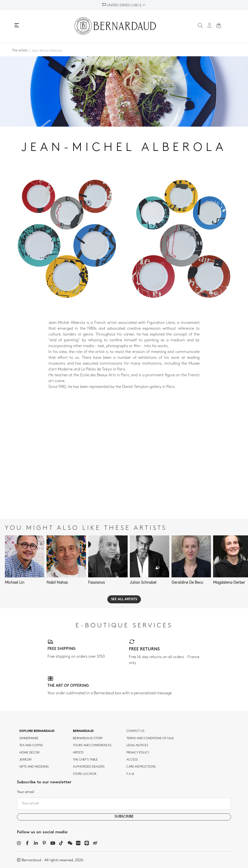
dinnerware (29, 738)
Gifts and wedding (34, 767)
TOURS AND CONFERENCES (92, 745)
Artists (78, 753)
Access (132, 760)
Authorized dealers (89, 767)
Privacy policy (138, 753)
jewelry (26, 760)
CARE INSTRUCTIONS (141, 767)
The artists (20, 51)
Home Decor (29, 753)
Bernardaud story (88, 738)
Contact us (136, 731)
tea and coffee (31, 745)
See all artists (124, 599)
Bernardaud (83, 731)
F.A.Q (130, 774)
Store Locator (85, 774)
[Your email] (124, 804)
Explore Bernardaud (37, 731)
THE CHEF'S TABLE (85, 760)
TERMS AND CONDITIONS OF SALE (150, 738)
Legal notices (137, 745)
